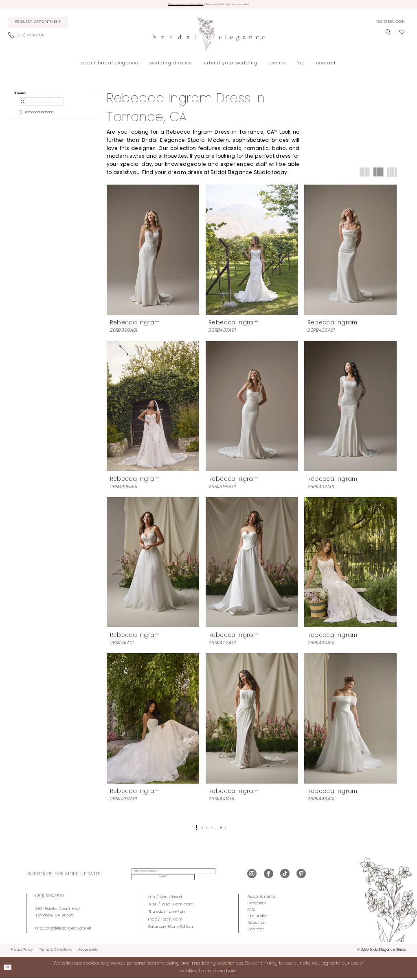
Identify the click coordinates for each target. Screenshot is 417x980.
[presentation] (153, 252)
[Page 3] (203, 830)
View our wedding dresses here (167, 6)
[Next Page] (236, 830)
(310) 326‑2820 (50, 898)
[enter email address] (166, 876)
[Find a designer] (41, 110)
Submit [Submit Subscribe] (219, 876)
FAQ (251, 911)
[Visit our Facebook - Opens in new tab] (269, 876)
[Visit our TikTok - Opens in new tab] (285, 876)
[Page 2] (195, 830)
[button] (390, 24)
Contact (256, 931)
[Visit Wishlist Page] (402, 35)
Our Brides (258, 918)
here (231, 973)
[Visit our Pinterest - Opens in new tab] (301, 876)
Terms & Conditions (56, 951)
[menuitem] (38, 25)
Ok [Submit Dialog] (11, 969)
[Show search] (388, 35)
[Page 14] (227, 830)
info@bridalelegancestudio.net (64, 930)
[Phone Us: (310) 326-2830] (29, 38)
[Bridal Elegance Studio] (208, 37)
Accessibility (88, 951)
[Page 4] (211, 830)
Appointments (261, 898)
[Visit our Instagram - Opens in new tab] (252, 876)
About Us (256, 924)
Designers (257, 905)
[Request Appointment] (38, 25)
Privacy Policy (22, 951)
